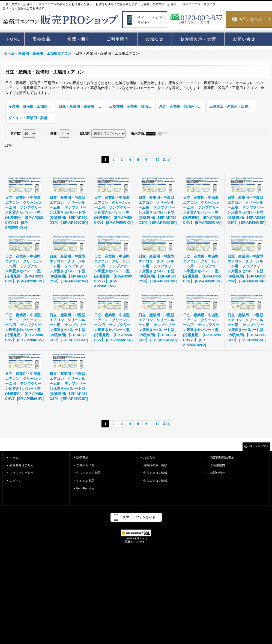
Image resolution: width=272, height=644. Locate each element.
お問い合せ (218, 473)
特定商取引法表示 (222, 457)
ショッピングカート (23, 473)
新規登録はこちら (22, 465)
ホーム (14, 457)
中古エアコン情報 (155, 473)
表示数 (16, 133)
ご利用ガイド (85, 465)
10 (157, 160)
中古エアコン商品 (88, 473)
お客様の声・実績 (155, 465)
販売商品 (82, 457)
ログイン (16, 481)
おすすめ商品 (85, 481)
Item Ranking (85, 488)
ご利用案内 (218, 465)
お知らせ (149, 457)
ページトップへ (259, 446)
